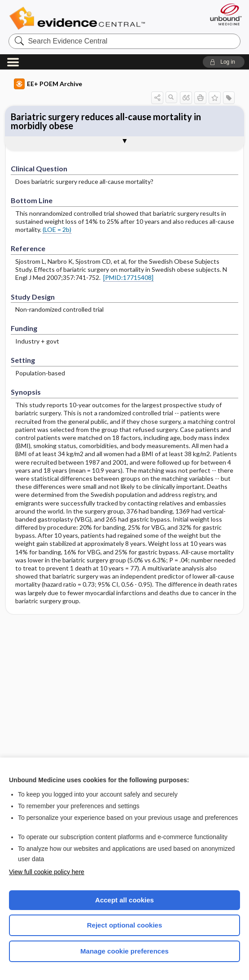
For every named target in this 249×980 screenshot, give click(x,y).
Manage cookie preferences (124, 951)
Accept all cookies (124, 900)
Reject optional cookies (125, 925)
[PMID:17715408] (128, 277)
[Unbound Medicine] (223, 14)
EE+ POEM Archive (48, 84)
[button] (224, 62)
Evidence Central (79, 18)
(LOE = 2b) (57, 229)
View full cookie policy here (47, 872)
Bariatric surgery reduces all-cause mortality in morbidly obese (106, 121)
